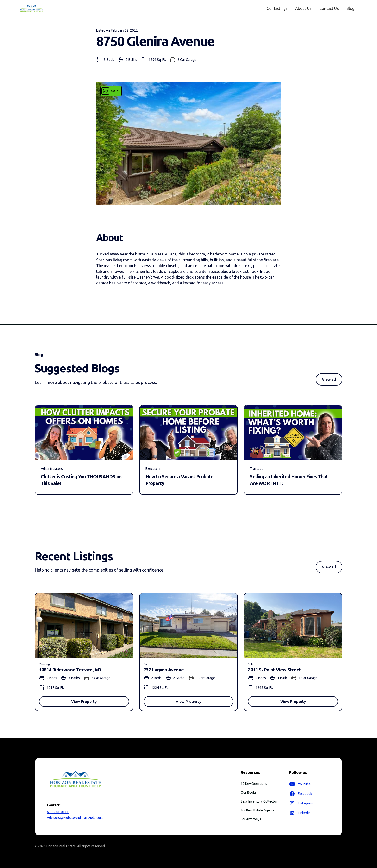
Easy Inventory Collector (259, 801)
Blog (350, 8)
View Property (84, 702)
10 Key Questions (254, 784)
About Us (303, 8)
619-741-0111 (58, 812)
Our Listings (277, 8)
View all (329, 379)
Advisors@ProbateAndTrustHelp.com (75, 818)
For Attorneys (251, 819)
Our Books (249, 792)
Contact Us (329, 8)
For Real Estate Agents (258, 810)
